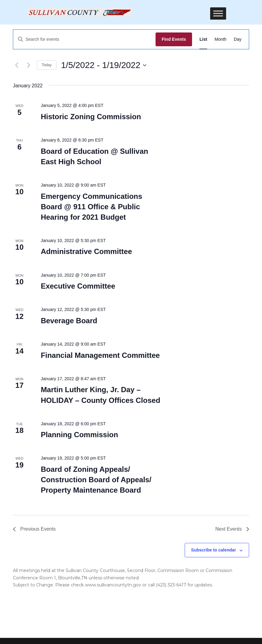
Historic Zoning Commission (91, 117)
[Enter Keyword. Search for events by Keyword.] (84, 39)
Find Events (174, 39)
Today (47, 65)
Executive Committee (78, 286)
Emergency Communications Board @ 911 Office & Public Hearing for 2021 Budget (92, 207)
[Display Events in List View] (203, 39)
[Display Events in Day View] (238, 39)
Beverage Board (69, 321)
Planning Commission (79, 435)
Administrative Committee (86, 251)
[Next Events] (29, 65)
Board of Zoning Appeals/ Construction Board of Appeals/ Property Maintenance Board (96, 480)
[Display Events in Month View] (220, 39)
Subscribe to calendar (214, 550)
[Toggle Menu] (218, 13)
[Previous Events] (17, 65)
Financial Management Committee (100, 355)
